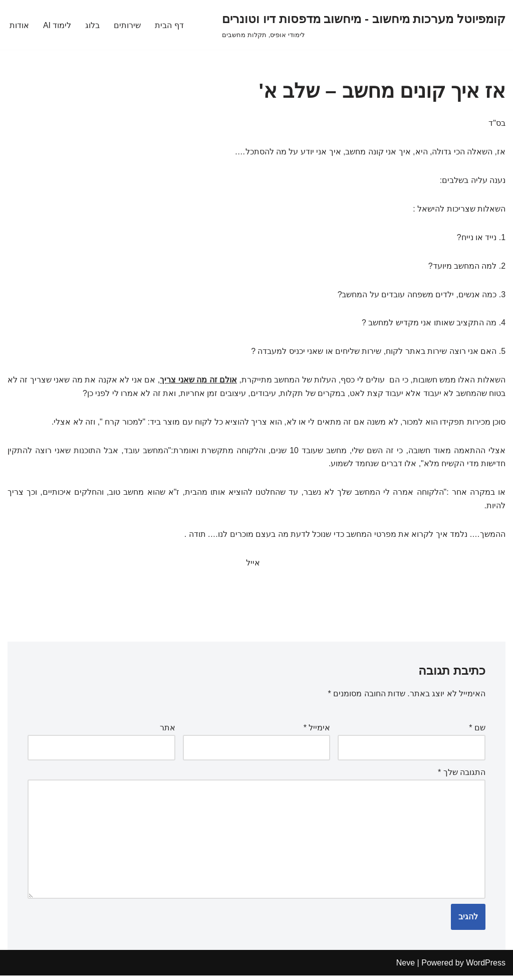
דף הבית (170, 25)
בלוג (93, 25)
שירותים (128, 25)
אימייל (317, 731)
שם (477, 731)
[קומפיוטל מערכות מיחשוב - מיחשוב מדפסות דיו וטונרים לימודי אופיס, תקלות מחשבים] (364, 25)
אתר (168, 731)
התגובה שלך (462, 776)
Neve (406, 967)
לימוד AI (57, 25)
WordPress (486, 967)
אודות (19, 25)
